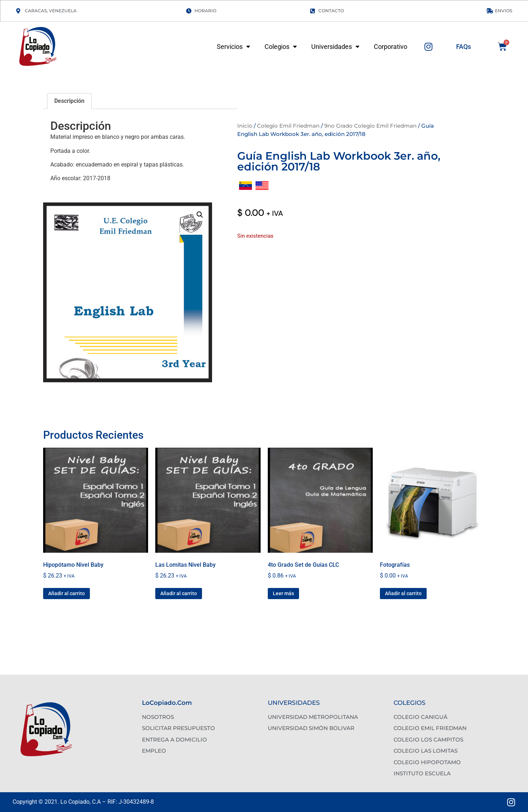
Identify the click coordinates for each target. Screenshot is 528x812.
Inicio (245, 126)
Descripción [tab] (69, 101)
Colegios (281, 47)
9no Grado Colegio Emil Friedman (370, 126)
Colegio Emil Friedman (288, 126)
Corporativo (391, 47)
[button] (200, 215)
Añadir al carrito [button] (66, 593)
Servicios (233, 47)
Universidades (335, 47)
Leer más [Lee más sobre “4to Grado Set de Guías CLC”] (283, 593)
